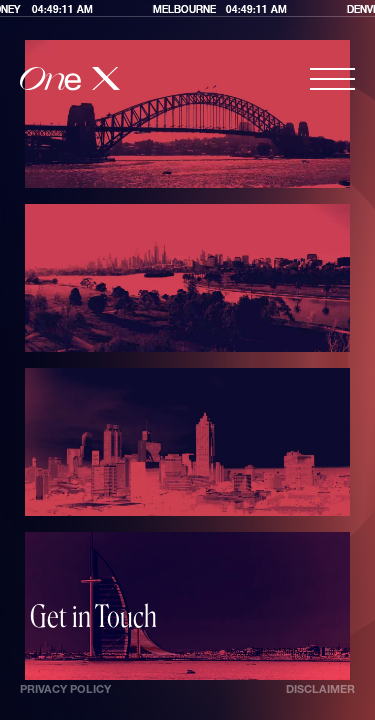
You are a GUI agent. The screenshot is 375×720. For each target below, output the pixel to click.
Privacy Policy (65, 690)
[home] (70, 79)
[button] (332, 79)
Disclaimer (320, 690)
